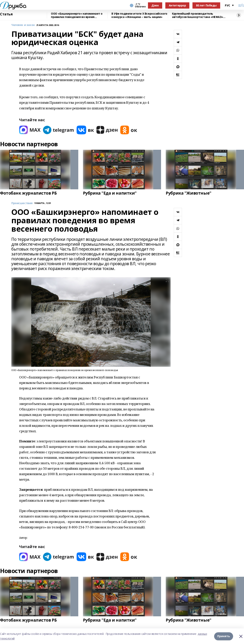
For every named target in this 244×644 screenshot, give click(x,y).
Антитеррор (177, 5)
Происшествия (22, 203)
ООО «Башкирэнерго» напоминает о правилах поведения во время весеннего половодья (77, 15)
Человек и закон (23, 25)
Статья (6, 14)
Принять (224, 636)
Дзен (155, 5)
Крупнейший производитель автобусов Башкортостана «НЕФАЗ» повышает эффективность (198, 15)
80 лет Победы (206, 5)
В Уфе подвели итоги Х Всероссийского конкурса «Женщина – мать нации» (139, 15)
